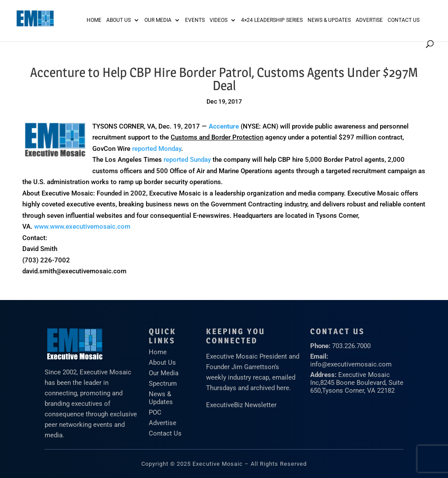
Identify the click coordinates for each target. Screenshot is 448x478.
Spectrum (163, 384)
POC (155, 412)
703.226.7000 (351, 346)
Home (94, 20)
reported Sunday (187, 160)
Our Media (158, 20)
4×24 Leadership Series (272, 20)
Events (195, 20)
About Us (119, 20)
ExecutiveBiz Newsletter (241, 405)
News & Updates (329, 20)
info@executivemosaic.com (351, 364)
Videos (219, 20)
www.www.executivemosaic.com (82, 227)
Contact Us (404, 20)
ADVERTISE (369, 20)
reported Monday (157, 149)
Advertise (163, 423)
